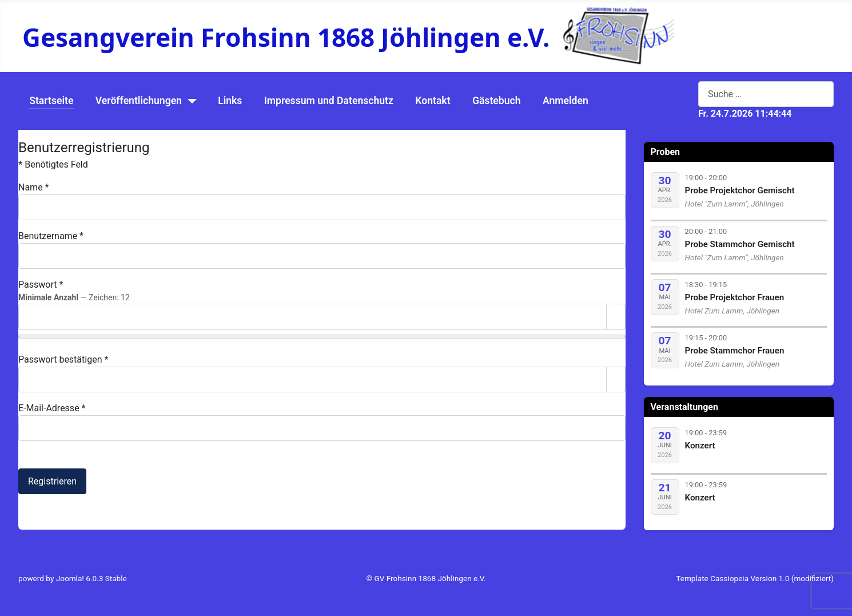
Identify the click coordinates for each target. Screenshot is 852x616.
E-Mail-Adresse (52, 408)
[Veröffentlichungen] (190, 101)
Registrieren (52, 481)
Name (34, 187)
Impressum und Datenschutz (329, 101)
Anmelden (566, 101)
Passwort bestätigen (63, 359)
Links (230, 101)
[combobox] (766, 94)
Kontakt (433, 101)
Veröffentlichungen (139, 101)
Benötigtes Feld (53, 164)
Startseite (51, 101)
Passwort (41, 285)
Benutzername (51, 236)
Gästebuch (497, 101)
